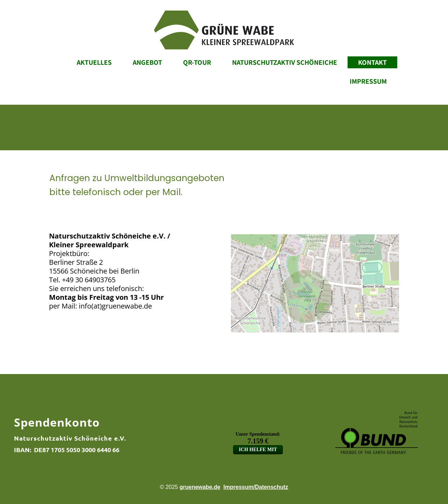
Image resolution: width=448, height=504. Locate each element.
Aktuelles (94, 62)
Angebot (147, 62)
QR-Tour (197, 62)
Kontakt (372, 62)
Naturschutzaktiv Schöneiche (285, 62)
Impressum (368, 81)
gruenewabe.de (200, 487)
